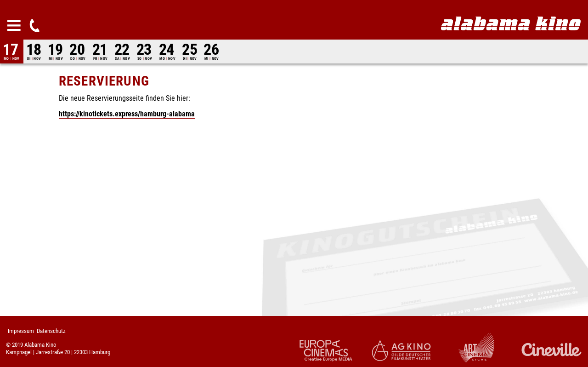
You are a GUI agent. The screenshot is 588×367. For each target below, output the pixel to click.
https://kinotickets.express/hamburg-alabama (127, 114)
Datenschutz (51, 331)
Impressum (21, 331)
